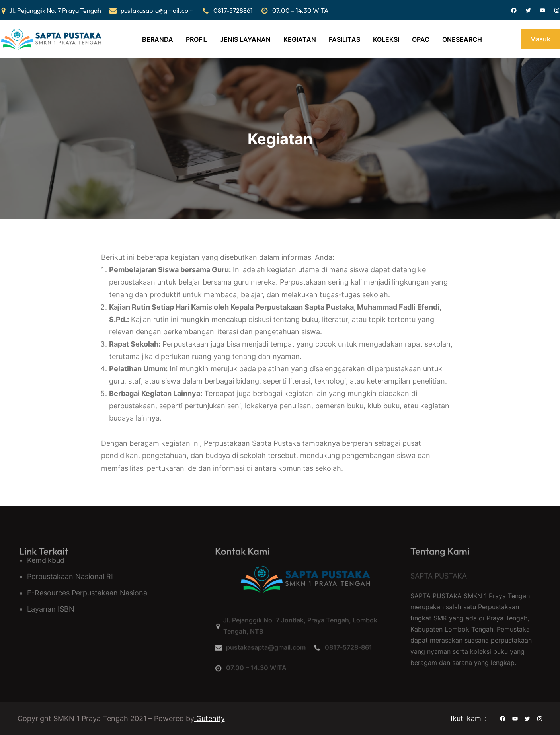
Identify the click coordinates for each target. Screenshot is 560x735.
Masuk (540, 39)
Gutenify (210, 718)
